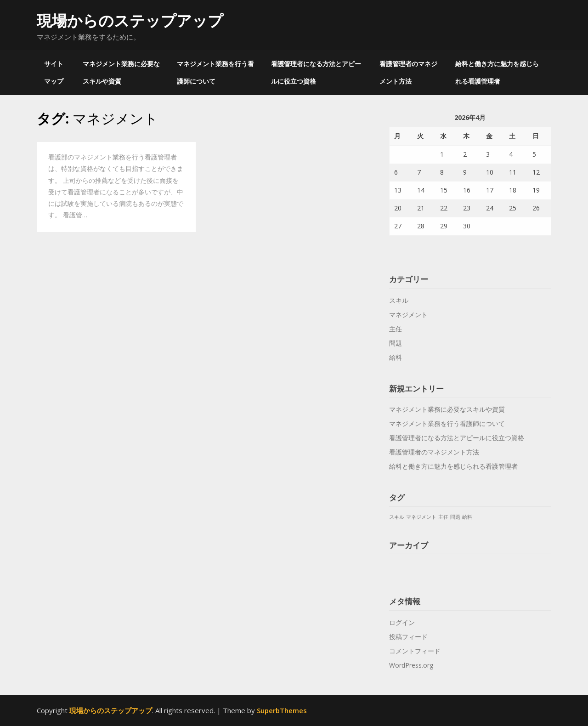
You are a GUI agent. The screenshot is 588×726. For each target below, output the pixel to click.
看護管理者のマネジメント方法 (408, 72)
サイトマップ (54, 72)
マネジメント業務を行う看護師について (215, 72)
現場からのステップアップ (130, 20)
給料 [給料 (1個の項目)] (467, 517)
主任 (396, 329)
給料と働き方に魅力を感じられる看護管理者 (497, 72)
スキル (399, 300)
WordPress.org (411, 665)
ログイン (402, 622)
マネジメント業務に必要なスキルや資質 (121, 72)
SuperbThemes (282, 710)
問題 (396, 343)
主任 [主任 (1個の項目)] (443, 517)
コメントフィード (415, 651)
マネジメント (408, 315)
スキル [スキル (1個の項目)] (397, 517)
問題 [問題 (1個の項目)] (455, 517)
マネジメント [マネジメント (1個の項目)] (421, 517)
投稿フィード (408, 637)
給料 (396, 357)
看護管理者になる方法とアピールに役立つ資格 (316, 72)
